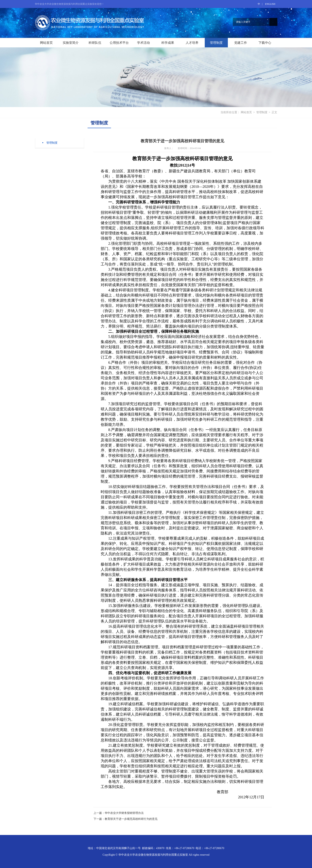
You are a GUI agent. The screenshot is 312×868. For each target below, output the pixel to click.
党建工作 (241, 43)
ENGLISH (270, 4)
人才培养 (192, 43)
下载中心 (265, 43)
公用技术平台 (119, 43)
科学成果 (168, 43)
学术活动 (143, 43)
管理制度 (216, 43)
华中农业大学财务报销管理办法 (124, 813)
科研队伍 (95, 43)
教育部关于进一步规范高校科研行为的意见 (131, 819)
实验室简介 (71, 43)
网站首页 (46, 43)
